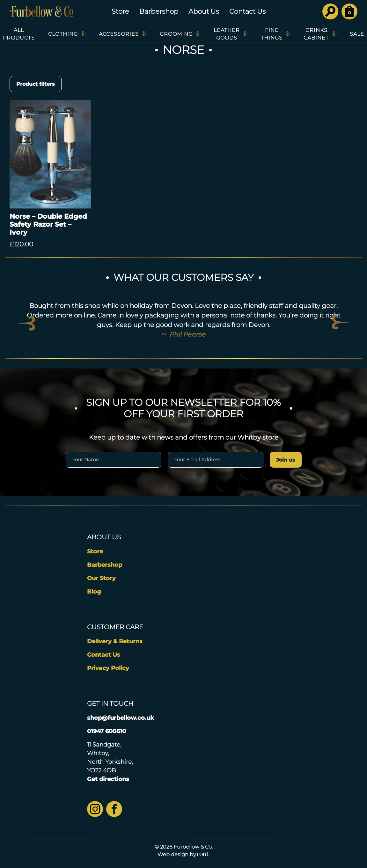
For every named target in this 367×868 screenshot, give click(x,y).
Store (120, 11)
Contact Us (247, 11)
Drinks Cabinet (316, 34)
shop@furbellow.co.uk (121, 718)
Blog (94, 592)
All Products (19, 34)
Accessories (119, 34)
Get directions (108, 779)
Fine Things (272, 34)
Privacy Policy (108, 668)
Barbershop (159, 11)
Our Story (101, 578)
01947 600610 (106, 731)
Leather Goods (227, 34)
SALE (357, 34)
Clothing (63, 34)
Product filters (36, 84)
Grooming (176, 34)
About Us (204, 11)
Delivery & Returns (115, 641)
